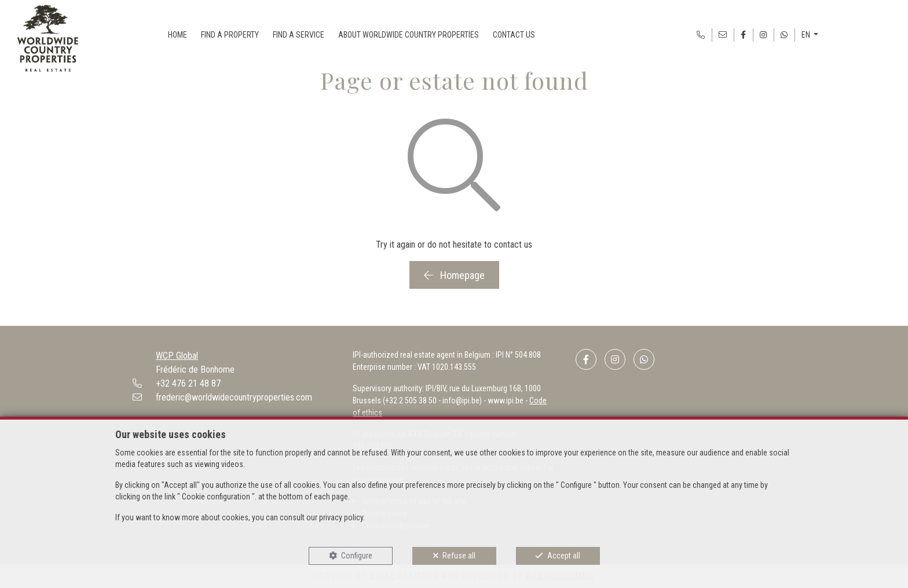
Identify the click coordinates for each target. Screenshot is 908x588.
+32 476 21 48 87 (188, 383)
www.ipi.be (506, 400)
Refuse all (459, 556)
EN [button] (807, 35)
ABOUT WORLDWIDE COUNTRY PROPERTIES (409, 35)
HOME (177, 35)
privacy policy (341, 517)
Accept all (564, 556)
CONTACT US (514, 35)
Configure (357, 556)
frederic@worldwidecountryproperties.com (234, 397)
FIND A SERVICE (299, 35)
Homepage (454, 275)
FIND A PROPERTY (230, 35)
